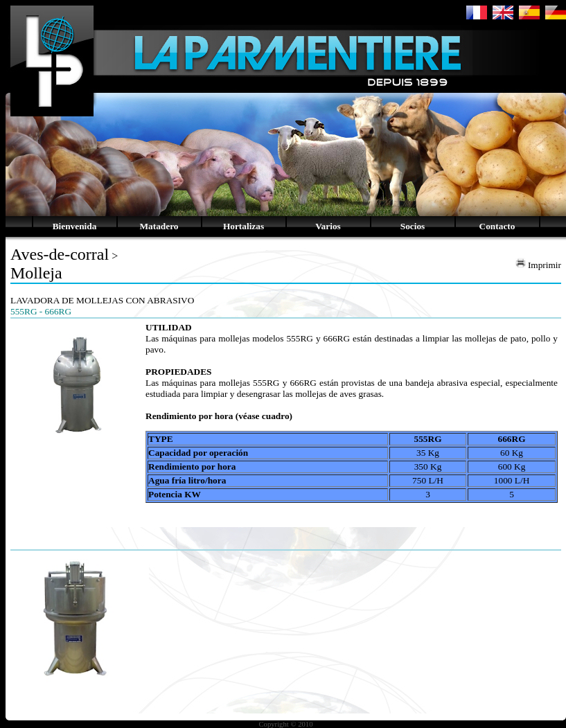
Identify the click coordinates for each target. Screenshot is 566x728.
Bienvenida (75, 226)
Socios (413, 226)
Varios (328, 226)
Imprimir (538, 265)
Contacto (497, 226)
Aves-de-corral (60, 254)
